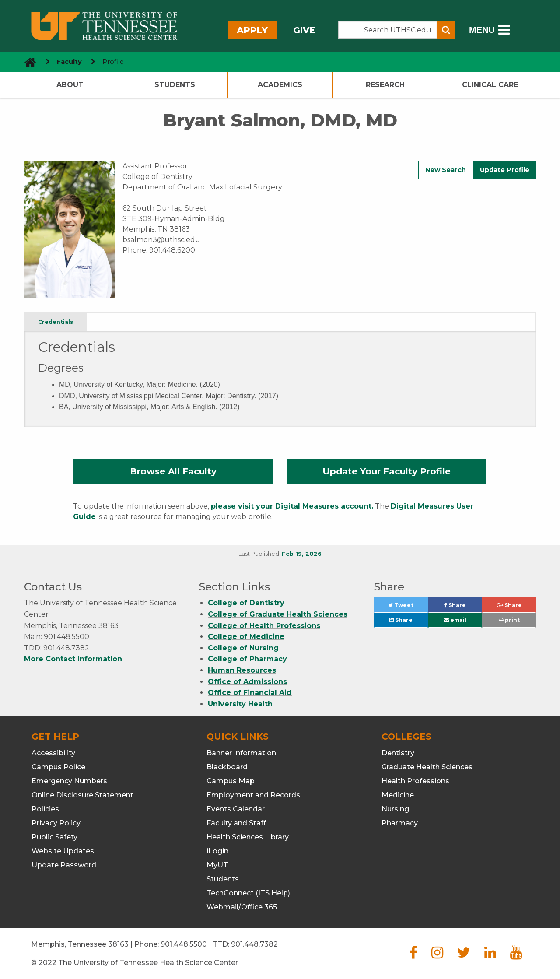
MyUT (217, 865)
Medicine (398, 795)
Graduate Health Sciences (427, 767)
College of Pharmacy (247, 659)
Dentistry (398, 753)
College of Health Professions (264, 626)
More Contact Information (73, 659)
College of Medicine (246, 637)
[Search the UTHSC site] (388, 30)
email (455, 620)
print (509, 620)
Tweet (408, 607)
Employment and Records (253, 795)
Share (463, 607)
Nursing (395, 809)
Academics (280, 85)
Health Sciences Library (248, 837)
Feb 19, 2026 (302, 554)
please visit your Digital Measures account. (292, 506)
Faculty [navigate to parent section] (69, 62)
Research (385, 85)
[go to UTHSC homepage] (27, 62)
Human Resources (242, 670)
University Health (240, 704)
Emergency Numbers (69, 781)
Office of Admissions (247, 682)
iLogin (217, 851)
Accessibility (53, 753)
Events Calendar (236, 809)
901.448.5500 (184, 944)
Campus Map (231, 781)
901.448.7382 (254, 944)
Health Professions (415, 781)
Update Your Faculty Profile (387, 471)
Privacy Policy (56, 823)
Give (304, 30)
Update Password (64, 865)
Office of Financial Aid (250, 693)
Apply (252, 30)
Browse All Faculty (173, 471)
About (70, 85)
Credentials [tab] (56, 322)
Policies (45, 809)
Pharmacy (400, 823)
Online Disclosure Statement (82, 795)
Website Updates (63, 851)
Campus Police (58, 767)
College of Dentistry (246, 603)
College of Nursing (243, 648)
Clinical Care (490, 85)
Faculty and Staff (236, 823)
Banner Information (241, 753)
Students (175, 85)
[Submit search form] (446, 30)
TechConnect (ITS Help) (248, 893)
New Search (446, 170)
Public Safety (54, 837)
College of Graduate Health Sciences (278, 614)
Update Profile (505, 170)
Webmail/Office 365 (242, 907)
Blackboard (227, 767)
